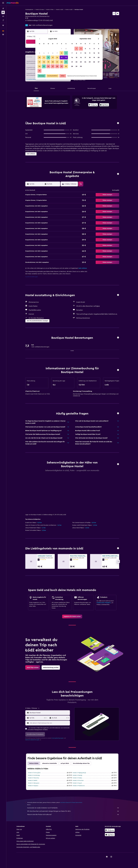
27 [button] (53, 66)
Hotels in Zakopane (34, 783)
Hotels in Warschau (33, 778)
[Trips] (3, 25)
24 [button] (39, 66)
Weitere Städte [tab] (34, 763)
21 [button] (57, 62)
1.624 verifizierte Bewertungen (42, 25)
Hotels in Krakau (77, 778)
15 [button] (62, 57)
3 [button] (40, 53)
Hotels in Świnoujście (34, 773)
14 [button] (57, 57)
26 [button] (48, 66)
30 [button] (66, 66)
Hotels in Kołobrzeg (34, 775)
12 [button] (48, 57)
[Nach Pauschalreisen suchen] (3, 20)
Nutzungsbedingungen (57, 738)
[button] (3, 3)
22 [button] (62, 62)
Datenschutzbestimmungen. (32, 740)
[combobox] (49, 713)
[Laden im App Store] (104, 105)
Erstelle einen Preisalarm (104, 603)
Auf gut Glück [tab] (65, 763)
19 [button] (48, 62)
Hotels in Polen (50, 10)
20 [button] (53, 62)
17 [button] (39, 62)
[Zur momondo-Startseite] (13, 3)
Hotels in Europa (40, 10)
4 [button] (44, 53)
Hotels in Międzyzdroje (79, 773)
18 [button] (44, 62)
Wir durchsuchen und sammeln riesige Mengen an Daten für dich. (73, 811)
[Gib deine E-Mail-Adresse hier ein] (49, 723)
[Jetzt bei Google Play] (93, 105)
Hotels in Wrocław (78, 780)
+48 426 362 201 (31, 23)
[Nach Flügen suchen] (3, 9)
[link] (72, 616)
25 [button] (44, 66)
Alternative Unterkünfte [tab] (49, 763)
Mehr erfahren (83, 268)
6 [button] (53, 53)
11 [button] (44, 57)
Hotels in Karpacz (33, 786)
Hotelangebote (29, 10)
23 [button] (66, 62)
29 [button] (62, 66)
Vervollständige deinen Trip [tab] (81, 763)
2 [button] (66, 49)
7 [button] (57, 53)
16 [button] (66, 57)
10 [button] (39, 57)
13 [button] (53, 57)
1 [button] (62, 49)
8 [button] (62, 53)
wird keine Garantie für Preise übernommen (71, 802)
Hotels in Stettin (33, 780)
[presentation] (104, 105)
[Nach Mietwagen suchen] (3, 16)
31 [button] (40, 71)
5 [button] (48, 53)
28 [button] (57, 66)
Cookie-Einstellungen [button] (32, 277)
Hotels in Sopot (77, 783)
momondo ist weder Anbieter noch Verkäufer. (73, 808)
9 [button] (66, 53)
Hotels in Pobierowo (79, 786)
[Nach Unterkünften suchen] (3, 12)
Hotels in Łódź (59, 10)
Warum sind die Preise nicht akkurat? (73, 815)
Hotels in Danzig (77, 775)
